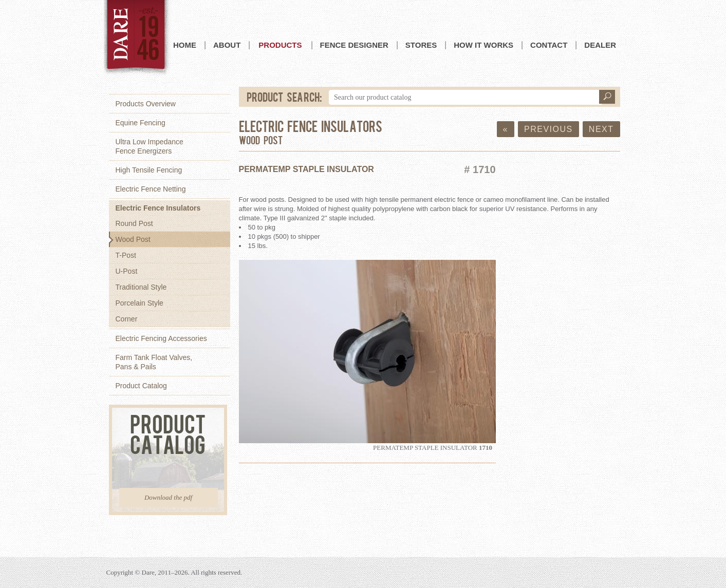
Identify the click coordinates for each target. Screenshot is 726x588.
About (227, 45)
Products (280, 45)
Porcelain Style (139, 303)
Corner (127, 319)
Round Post (134, 223)
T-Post (126, 255)
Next (601, 129)
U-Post (127, 271)
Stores (421, 45)
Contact (549, 45)
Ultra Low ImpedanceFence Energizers (150, 146)
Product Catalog (141, 386)
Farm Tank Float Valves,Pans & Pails (154, 362)
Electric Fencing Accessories (161, 338)
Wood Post (133, 239)
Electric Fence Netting (151, 189)
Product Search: (285, 97)
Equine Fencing (141, 123)
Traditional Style (141, 287)
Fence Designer (354, 45)
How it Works (483, 45)
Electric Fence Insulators (158, 208)
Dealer (600, 45)
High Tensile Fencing (149, 170)
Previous (548, 129)
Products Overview (146, 104)
